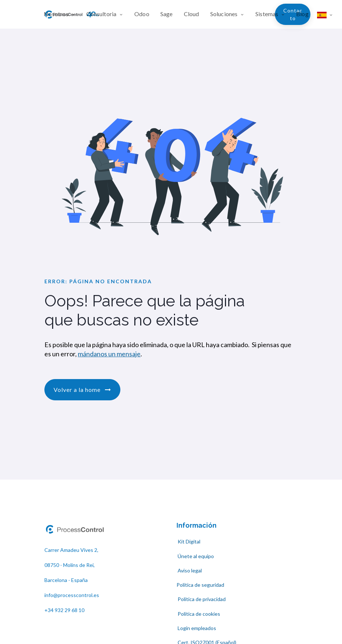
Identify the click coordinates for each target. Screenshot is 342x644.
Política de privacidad (201, 599)
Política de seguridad (200, 585)
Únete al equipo (195, 556)
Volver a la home (82, 390)
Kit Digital (188, 541)
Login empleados (197, 628)
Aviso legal (190, 570)
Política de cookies (199, 614)
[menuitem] (62, 14)
